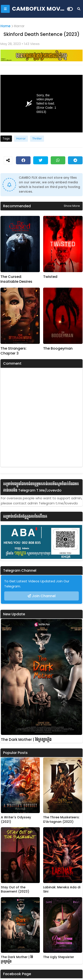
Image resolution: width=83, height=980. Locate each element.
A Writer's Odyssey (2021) (16, 820)
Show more (72, 206)
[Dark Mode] (70, 9)
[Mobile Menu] (5, 9)
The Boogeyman (58, 349)
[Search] (79, 9)
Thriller (37, 138)
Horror (19, 26)
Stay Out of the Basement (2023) (15, 890)
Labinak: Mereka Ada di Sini (62, 890)
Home (5, 26)
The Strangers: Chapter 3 (14, 351)
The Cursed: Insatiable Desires (16, 279)
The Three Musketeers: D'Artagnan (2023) (61, 820)
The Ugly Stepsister (59, 957)
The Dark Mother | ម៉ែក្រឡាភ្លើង (26, 740)
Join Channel (44, 596)
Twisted (50, 277)
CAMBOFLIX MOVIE (39, 9)
